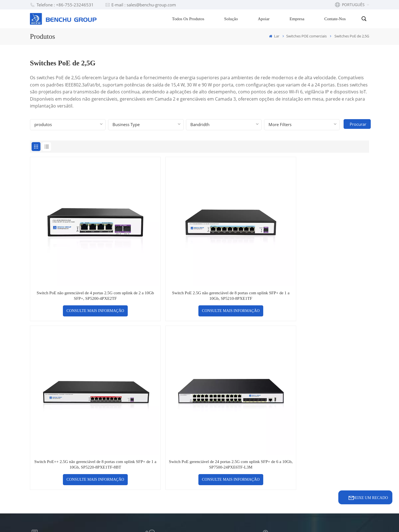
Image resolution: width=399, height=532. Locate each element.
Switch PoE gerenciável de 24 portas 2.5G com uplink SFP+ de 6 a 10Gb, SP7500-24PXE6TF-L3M (328, 249)
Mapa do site (187, 519)
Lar (274, 36)
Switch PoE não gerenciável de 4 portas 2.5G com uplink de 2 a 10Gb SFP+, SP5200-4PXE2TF (71, 249)
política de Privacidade (242, 519)
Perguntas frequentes (172, 407)
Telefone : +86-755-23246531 (62, 5)
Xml (210, 519)
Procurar (360, 124)
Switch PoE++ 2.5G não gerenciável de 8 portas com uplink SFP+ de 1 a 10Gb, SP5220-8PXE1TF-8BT (243, 249)
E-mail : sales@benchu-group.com (141, 5)
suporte (157, 437)
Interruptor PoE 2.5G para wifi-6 (241, 400)
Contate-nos (336, 19)
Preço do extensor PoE (238, 431)
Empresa (298, 19)
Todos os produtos (189, 19)
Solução (232, 19)
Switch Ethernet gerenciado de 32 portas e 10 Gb (243, 462)
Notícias (157, 456)
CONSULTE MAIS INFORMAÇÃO (71, 267)
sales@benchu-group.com (64, 333)
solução (157, 427)
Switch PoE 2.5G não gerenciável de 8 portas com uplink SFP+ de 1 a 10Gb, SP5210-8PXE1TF (156, 249)
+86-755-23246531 (173, 333)
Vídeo (155, 447)
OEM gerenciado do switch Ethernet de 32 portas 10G (242, 479)
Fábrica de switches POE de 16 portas (243, 417)
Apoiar (265, 19)
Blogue (156, 417)
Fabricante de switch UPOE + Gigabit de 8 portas (244, 445)
